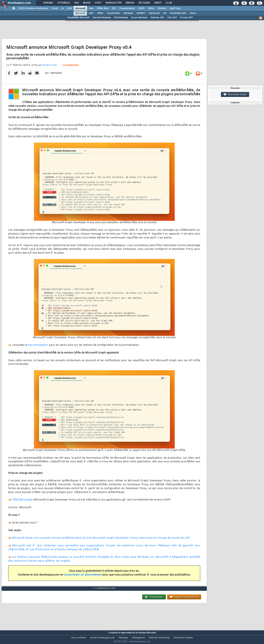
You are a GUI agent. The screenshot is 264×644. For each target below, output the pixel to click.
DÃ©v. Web (103, 8)
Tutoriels (64, 3)
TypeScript (154, 13)
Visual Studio (113, 13)
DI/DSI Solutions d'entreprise (33, 8)
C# (165, 13)
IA (63, 8)
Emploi (130, 3)
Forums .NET (186, 18)
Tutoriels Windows (102, 18)
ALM (70, 8)
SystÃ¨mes (175, 8)
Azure (193, 13)
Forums (48, 3)
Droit (158, 3)
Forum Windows (139, 18)
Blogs (87, 3)
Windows (128, 13)
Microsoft (80, 8)
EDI (114, 8)
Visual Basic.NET (178, 13)
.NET (91, 13)
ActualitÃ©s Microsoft (78, 18)
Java (91, 8)
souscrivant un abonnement (83, 577)
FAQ (76, 3)
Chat (98, 3)
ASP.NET (141, 13)
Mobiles (162, 8)
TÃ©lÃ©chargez (22, 502)
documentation (38, 348)
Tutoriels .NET (157, 18)
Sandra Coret (49, 67)
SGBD (141, 8)
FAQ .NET (172, 18)
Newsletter (113, 3)
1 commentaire (70, 68)
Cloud (55, 8)
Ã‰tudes (144, 3)
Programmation (127, 8)
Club (169, 3)
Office (151, 8)
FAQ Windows (121, 18)
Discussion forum (235, 95)
